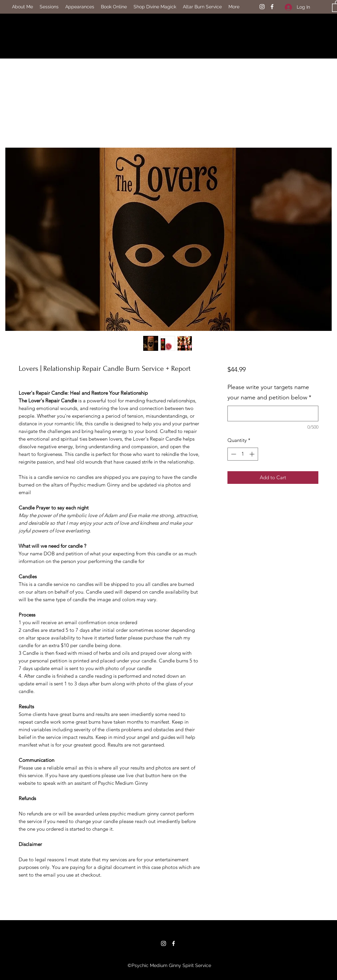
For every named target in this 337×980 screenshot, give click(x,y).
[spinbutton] (243, 454)
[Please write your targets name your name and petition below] (273, 414)
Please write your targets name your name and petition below (269, 392)
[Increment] (253, 454)
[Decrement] (233, 454)
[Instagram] (262, 7)
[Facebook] (272, 7)
